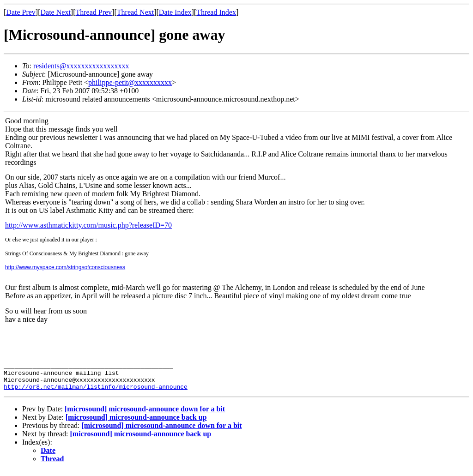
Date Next (56, 12)
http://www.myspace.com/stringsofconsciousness (65, 267)
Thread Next (135, 12)
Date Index (175, 12)
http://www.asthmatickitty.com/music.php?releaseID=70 (88, 225)
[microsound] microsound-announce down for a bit (145, 414)
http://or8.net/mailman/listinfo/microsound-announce (96, 392)
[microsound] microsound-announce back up (136, 423)
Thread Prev (94, 12)
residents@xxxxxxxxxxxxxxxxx (81, 66)
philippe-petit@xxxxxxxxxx (130, 82)
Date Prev (21, 12)
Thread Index (216, 12)
